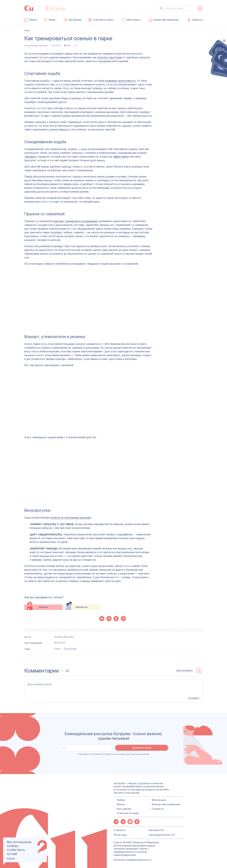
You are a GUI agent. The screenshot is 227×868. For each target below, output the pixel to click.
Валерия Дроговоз (39, 46)
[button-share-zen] (130, 820)
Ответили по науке (103, 20)
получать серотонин (109, 57)
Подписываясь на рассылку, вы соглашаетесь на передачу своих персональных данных (114, 753)
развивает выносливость (120, 81)
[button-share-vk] (102, 619)
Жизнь (52, 20)
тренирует (31, 157)
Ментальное (133, 20)
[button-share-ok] (116, 619)
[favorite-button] (76, 46)
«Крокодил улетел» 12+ (162, 833)
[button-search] (161, 8)
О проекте (119, 829)
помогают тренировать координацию (75, 221)
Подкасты (197, 20)
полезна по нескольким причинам (71, 518)
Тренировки (70, 649)
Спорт (58, 649)
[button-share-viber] (123, 619)
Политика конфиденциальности (132, 858)
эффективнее (121, 157)
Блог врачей (75, 20)
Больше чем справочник (166, 20)
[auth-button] (200, 8)
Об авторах (120, 833)
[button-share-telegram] (109, 619)
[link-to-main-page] (29, 8)
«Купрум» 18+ (156, 829)
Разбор (33, 20)
